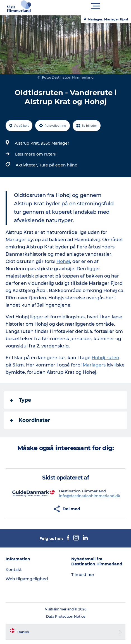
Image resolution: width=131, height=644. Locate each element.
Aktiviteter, (27, 165)
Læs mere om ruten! (36, 154)
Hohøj (63, 261)
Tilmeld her (83, 575)
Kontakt (14, 570)
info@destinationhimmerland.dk (90, 496)
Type (21, 400)
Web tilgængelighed (27, 579)
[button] (91, 6)
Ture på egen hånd (58, 165)
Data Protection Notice (66, 616)
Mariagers (94, 365)
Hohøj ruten (105, 358)
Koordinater (30, 420)
